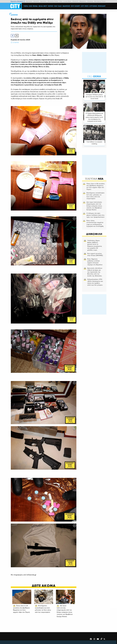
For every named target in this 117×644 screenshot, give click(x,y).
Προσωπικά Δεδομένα (78, 640)
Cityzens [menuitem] (93, 6)
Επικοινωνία (65, 640)
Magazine (83, 1)
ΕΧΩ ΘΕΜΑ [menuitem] (33, 6)
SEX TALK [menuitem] (58, 6)
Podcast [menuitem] (102, 6)
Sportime (43, 1)
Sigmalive (29, 1)
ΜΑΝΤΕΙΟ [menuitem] (66, 6)
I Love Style (67, 1)
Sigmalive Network (17, 1)
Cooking (90, 1)
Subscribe (103, 640)
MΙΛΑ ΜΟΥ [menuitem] (43, 6)
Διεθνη (15, 15)
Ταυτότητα (56, 640)
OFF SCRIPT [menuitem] (76, 6)
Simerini (36, 1)
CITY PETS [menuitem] (85, 6)
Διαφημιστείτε (93, 640)
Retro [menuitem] (51, 6)
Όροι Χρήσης (46, 640)
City (61, 1)
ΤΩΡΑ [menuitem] (26, 6)
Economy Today (53, 1)
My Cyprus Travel (100, 1)
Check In (75, 1)
